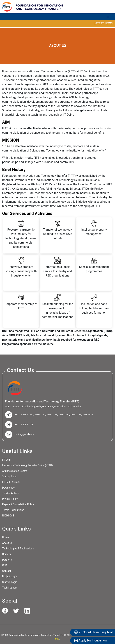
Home (6, 537)
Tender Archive (11, 493)
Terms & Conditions (13, 510)
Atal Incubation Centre (15, 471)
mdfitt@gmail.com (24, 434)
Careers (6, 554)
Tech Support (10, 588)
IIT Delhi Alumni (11, 482)
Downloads (8, 488)
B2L (57, 639)
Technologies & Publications (18, 549)
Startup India (9, 476)
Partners (7, 560)
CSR (4, 565)
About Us (7, 543)
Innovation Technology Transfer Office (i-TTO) (27, 465)
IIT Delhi (7, 460)
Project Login (10, 576)
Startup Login (10, 582)
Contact (7, 571)
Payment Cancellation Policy (18, 504)
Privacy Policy (10, 499)
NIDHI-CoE (8, 516)
